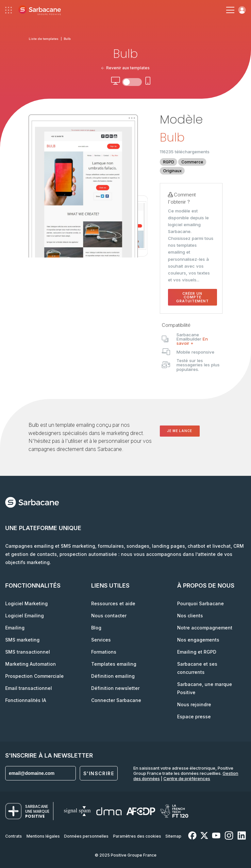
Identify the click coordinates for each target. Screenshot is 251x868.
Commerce (192, 162)
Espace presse (194, 717)
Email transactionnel (29, 688)
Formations (104, 652)
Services (101, 640)
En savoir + (192, 341)
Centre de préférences (187, 778)
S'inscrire (99, 773)
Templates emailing (114, 664)
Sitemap (173, 836)
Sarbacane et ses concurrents (197, 668)
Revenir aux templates (126, 68)
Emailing (15, 628)
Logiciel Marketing (26, 603)
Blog (96, 628)
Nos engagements (198, 640)
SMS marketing (22, 640)
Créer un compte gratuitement (192, 297)
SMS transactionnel (28, 652)
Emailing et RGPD (197, 652)
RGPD (169, 162)
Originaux (172, 171)
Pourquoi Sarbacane (201, 603)
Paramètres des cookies (137, 836)
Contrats (14, 836)
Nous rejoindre (194, 704)
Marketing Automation (31, 664)
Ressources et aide (113, 603)
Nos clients (190, 616)
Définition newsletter (115, 688)
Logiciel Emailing (25, 616)
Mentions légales (43, 836)
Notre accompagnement (205, 628)
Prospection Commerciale (34, 676)
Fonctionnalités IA (26, 700)
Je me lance (180, 431)
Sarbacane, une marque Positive (205, 688)
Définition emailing (113, 676)
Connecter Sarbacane (116, 700)
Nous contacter (109, 616)
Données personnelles (86, 836)
